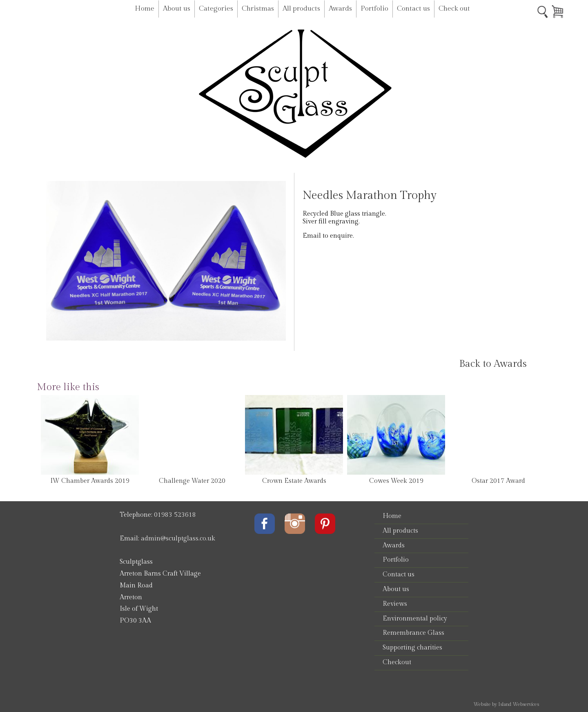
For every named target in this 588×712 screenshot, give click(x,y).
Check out (454, 9)
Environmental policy (415, 619)
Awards (340, 9)
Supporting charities (412, 648)
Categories (216, 9)
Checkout (397, 662)
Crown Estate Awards (294, 481)
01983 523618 (175, 515)
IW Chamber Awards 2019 (90, 481)
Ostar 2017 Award (498, 481)
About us (177, 9)
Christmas (258, 9)
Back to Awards (493, 364)
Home (145, 9)
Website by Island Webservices (506, 704)
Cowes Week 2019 (396, 481)
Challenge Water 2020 (192, 481)
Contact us (413, 9)
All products (301, 9)
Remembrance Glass (413, 633)
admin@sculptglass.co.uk (178, 539)
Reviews (395, 604)
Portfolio (374, 9)
